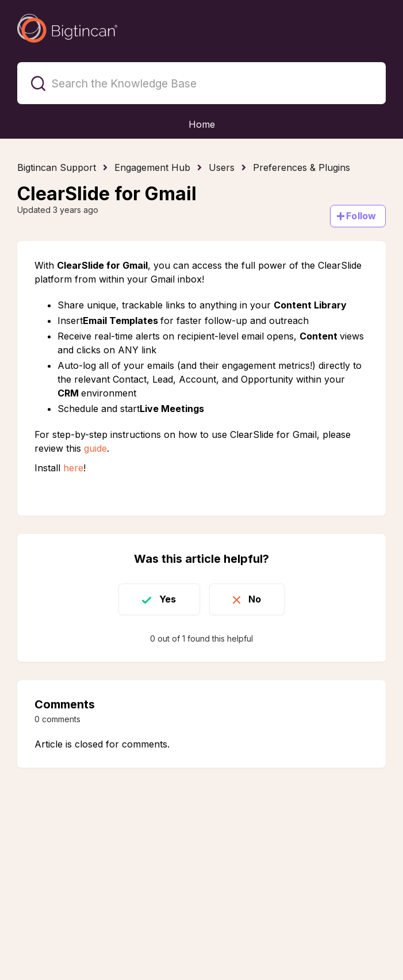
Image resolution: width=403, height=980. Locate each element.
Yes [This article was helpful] (168, 599)
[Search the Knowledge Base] (201, 83)
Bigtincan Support (57, 167)
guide (95, 448)
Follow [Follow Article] (361, 216)
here (73, 468)
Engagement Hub (152, 167)
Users (222, 167)
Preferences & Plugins (302, 167)
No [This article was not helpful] (255, 599)
